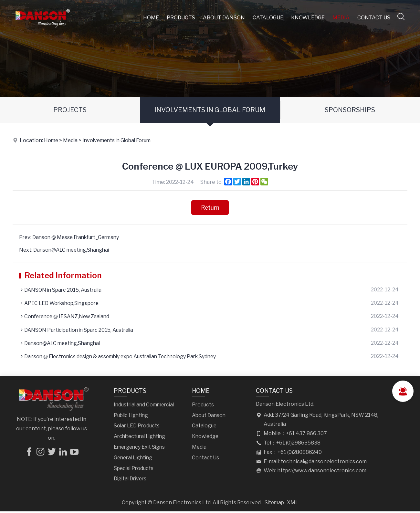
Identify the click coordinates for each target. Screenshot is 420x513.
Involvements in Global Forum (210, 110)
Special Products (135, 470)
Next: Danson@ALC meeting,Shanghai (66, 250)
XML (293, 504)
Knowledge (308, 18)
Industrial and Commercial (146, 406)
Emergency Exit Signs (141, 449)
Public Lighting (132, 417)
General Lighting (135, 459)
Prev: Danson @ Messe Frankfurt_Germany (72, 238)
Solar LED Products (137, 428)
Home (151, 18)
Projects (70, 110)
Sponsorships (350, 110)
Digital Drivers (131, 481)
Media (341, 18)
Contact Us (374, 18)
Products (181, 18)
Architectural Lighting (142, 438)
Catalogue (268, 18)
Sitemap (274, 504)
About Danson (224, 18)
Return (210, 208)
